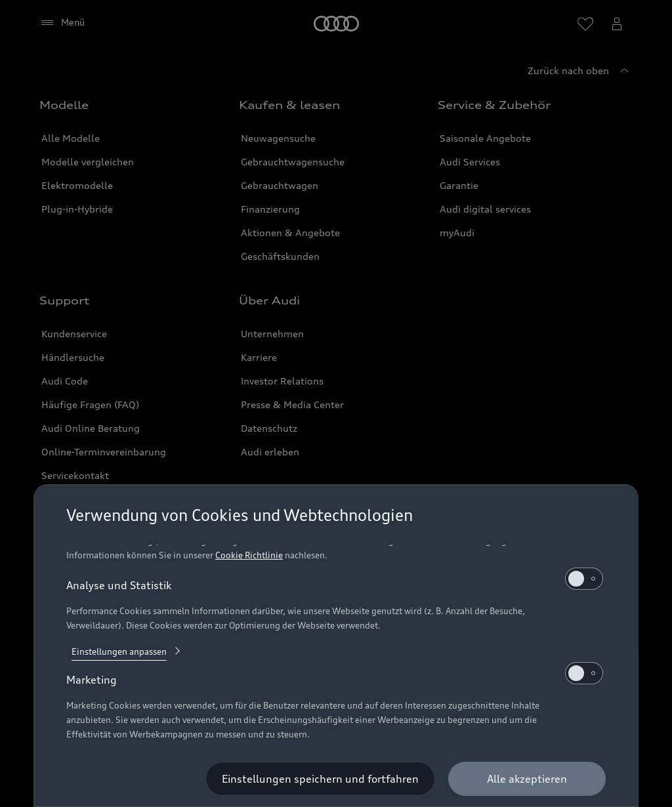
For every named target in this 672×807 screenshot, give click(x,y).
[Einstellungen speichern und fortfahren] (320, 779)
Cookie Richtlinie (249, 555)
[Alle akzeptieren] (527, 779)
